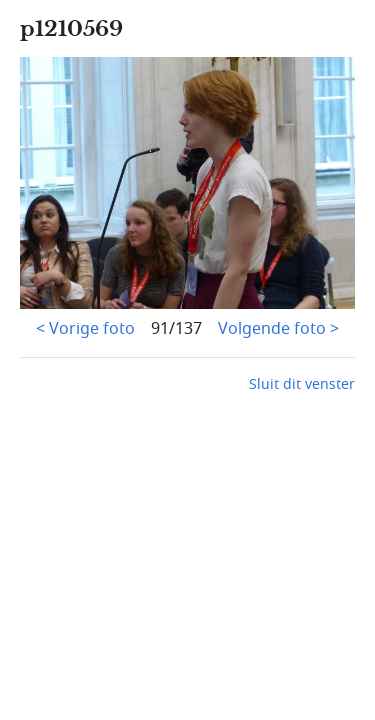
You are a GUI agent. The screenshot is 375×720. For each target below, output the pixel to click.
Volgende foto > (278, 329)
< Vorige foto (85, 329)
